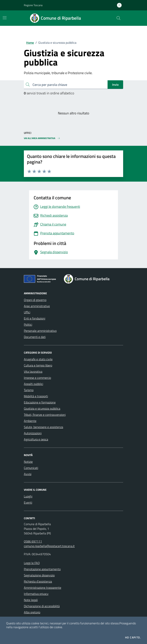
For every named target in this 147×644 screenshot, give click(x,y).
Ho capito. (133, 637)
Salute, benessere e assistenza (43, 427)
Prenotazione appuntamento (42, 569)
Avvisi (28, 474)
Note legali (31, 600)
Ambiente (30, 421)
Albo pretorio (32, 612)
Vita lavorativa (33, 371)
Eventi (28, 502)
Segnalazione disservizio (39, 575)
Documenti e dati (35, 337)
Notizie (28, 462)
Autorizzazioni (33, 433)
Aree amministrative (37, 306)
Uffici (27, 312)
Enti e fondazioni (35, 318)
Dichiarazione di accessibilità (42, 606)
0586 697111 (33, 541)
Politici (28, 325)
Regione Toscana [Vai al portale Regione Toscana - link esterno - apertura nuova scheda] (33, 5)
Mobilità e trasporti (36, 396)
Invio (115, 85)
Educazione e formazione (40, 402)
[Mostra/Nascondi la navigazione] (5, 18)
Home (30, 43)
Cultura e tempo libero (38, 365)
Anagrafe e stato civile (38, 359)
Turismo (29, 390)
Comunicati (31, 468)
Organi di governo (35, 300)
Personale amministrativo (40, 331)
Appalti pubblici (33, 384)
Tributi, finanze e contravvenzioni (45, 415)
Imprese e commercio (37, 378)
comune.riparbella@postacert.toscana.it (49, 546)
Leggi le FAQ (32, 563)
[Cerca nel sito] (119, 18)
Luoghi (28, 496)
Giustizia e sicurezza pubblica (42, 408)
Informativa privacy (36, 594)
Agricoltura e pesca (36, 439)
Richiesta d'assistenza (38, 581)
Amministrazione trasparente (43, 588)
